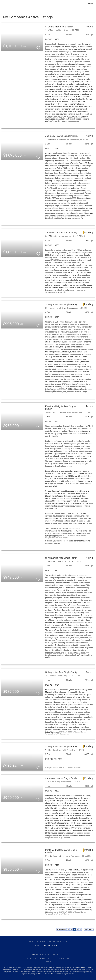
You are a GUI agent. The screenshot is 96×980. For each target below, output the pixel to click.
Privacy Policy (56, 955)
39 (86, 929)
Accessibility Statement (40, 959)
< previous (62, 929)
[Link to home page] (3, 4)
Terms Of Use (39, 955)
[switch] (38, 47)
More (91, 4)
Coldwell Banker (38, 941)
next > (91, 929)
